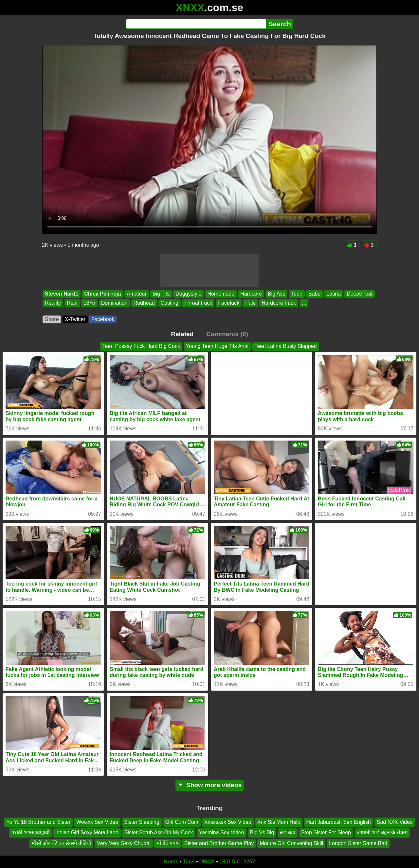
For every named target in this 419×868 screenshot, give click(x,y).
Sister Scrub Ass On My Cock (159, 833)
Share (52, 319)
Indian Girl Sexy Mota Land (87, 833)
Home (171, 862)
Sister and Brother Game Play (219, 843)
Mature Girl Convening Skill (291, 843)
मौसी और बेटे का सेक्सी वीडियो (61, 843)
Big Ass (276, 294)
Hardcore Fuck (279, 303)
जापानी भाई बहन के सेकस (382, 833)
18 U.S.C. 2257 (237, 862)
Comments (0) (227, 334)
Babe (314, 294)
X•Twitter (75, 319)
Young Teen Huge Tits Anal (217, 346)
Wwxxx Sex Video (97, 822)
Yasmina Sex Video (222, 833)
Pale (250, 303)
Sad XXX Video (395, 822)
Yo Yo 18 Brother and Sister (38, 822)
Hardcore (251, 294)
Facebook (103, 319)
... (304, 303)
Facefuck (229, 303)
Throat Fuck (198, 303)
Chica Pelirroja (102, 294)
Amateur (137, 294)
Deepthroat (360, 294)
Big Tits (161, 294)
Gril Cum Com (182, 822)
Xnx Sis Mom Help (279, 822)
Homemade (221, 294)
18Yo (89, 303)
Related (182, 334)
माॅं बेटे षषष (167, 843)
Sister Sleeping (142, 822)
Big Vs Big (262, 833)
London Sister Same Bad (358, 843)
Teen (297, 294)
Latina (334, 294)
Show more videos (210, 785)
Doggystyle (188, 294)
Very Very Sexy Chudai (124, 843)
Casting (170, 303)
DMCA (207, 862)
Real (72, 303)
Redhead (144, 303)
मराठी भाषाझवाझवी (30, 833)
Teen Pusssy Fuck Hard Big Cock (141, 346)
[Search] (196, 24)
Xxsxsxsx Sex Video (228, 822)
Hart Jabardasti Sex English (338, 822)
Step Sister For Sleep (326, 833)
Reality (53, 303)
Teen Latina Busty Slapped (285, 346)
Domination (114, 303)
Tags (189, 862)
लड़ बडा (287, 833)
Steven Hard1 (62, 294)
